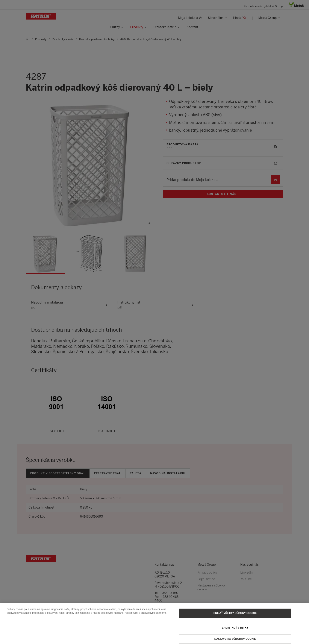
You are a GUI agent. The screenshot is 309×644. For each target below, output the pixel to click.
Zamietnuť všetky (235, 630)
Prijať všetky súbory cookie (235, 616)
